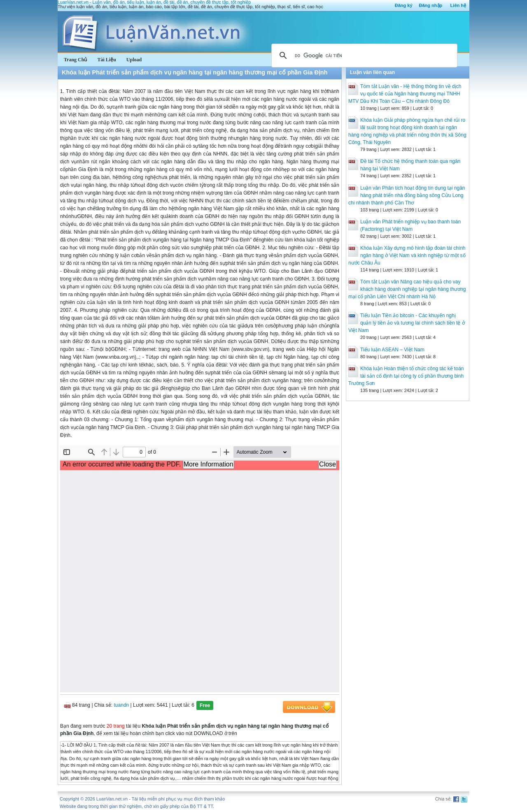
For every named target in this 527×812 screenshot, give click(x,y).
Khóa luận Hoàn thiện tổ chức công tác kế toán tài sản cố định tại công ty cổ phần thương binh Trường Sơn (406, 376)
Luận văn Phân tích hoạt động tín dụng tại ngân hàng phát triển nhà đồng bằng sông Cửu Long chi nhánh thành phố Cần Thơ (407, 195)
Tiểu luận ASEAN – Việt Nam (392, 350)
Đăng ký (404, 5)
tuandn (122, 705)
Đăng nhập (431, 5)
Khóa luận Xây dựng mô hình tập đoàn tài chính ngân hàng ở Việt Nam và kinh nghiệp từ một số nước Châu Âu (407, 255)
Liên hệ (458, 5)
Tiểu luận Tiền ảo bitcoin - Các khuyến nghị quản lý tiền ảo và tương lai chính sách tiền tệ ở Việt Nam (407, 323)
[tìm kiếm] (363, 56)
